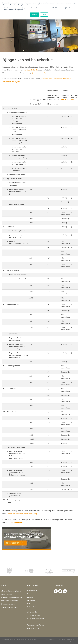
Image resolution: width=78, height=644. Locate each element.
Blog (29, 604)
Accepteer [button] (35, 15)
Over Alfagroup (32, 591)
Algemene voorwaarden (66, 639)
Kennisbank (31, 600)
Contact (73, 642)
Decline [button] (44, 15)
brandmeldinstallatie (31, 70)
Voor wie (30, 594)
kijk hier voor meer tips (39, 73)
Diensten (30, 597)
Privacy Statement (50, 639)
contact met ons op (15, 522)
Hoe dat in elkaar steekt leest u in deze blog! (22, 514)
